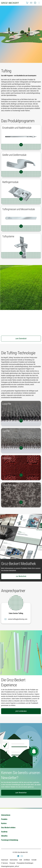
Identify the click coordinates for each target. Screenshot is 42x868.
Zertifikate (27, 860)
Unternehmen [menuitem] (6, 815)
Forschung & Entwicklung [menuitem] (10, 840)
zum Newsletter (21, 793)
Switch (21, 145)
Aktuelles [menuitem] (4, 836)
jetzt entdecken (21, 711)
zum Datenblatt (21, 339)
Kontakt (34, 860)
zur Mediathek (21, 576)
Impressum (5, 860)
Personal (12, 863)
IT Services (4, 863)
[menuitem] (27, 3)
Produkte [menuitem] (4, 819)
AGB (21, 860)
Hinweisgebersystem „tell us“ (10, 866)
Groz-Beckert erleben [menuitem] (8, 828)
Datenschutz (14, 860)
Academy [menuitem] (4, 832)
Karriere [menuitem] (4, 823)
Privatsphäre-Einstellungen (25, 863)
